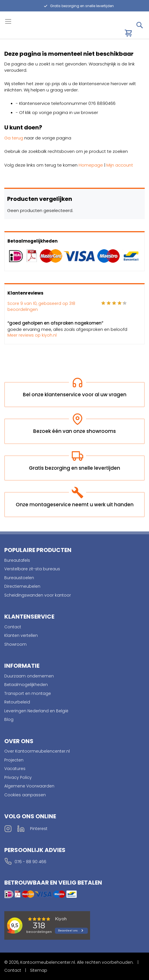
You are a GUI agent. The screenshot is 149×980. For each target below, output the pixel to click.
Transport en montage (28, 693)
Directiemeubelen (22, 586)
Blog (9, 719)
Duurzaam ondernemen (29, 676)
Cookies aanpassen (25, 795)
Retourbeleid (17, 702)
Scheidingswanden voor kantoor (38, 595)
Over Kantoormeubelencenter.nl (37, 751)
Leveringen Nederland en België (36, 711)
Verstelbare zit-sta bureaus (32, 569)
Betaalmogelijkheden (26, 685)
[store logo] (29, 30)
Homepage (91, 165)
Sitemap (39, 970)
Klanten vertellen (21, 635)
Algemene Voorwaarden (29, 786)
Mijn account (120, 165)
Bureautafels (17, 560)
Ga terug (14, 138)
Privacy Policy (18, 777)
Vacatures (15, 769)
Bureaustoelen (19, 578)
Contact (13, 627)
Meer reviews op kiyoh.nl (32, 335)
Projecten (14, 760)
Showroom (15, 644)
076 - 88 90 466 (30, 862)
